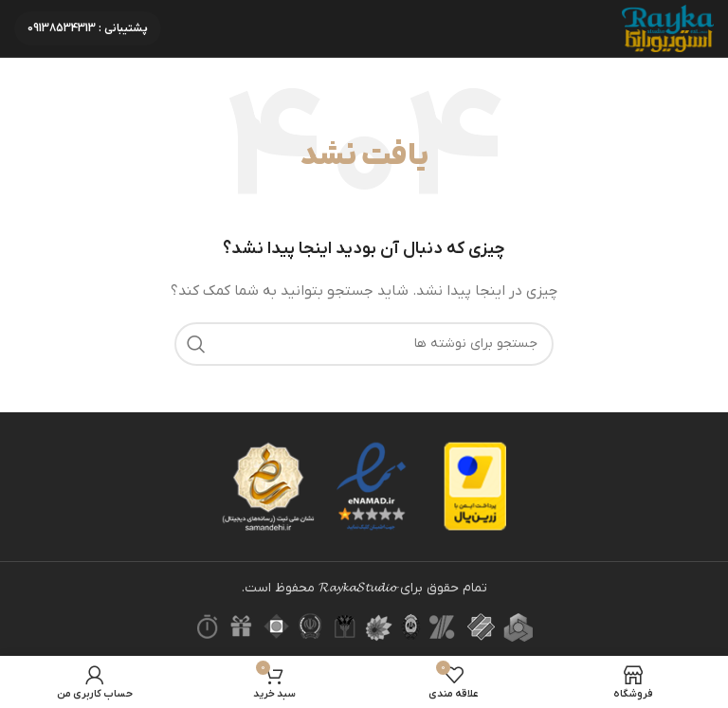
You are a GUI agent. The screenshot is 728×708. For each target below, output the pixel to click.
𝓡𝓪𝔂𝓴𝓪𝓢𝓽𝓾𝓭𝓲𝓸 (357, 588)
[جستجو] (364, 344)
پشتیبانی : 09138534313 (88, 28)
